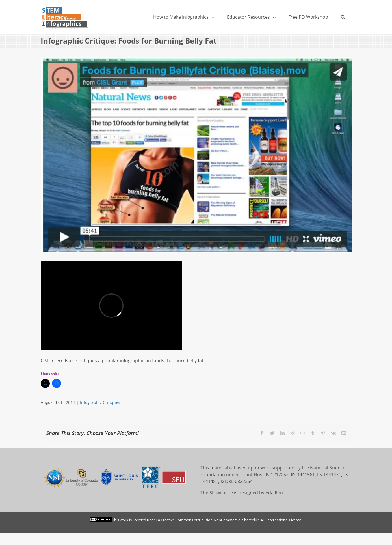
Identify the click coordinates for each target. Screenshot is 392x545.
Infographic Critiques (100, 402)
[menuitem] (184, 17)
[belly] (196, 155)
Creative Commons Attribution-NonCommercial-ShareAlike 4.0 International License (231, 520)
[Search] (343, 17)
